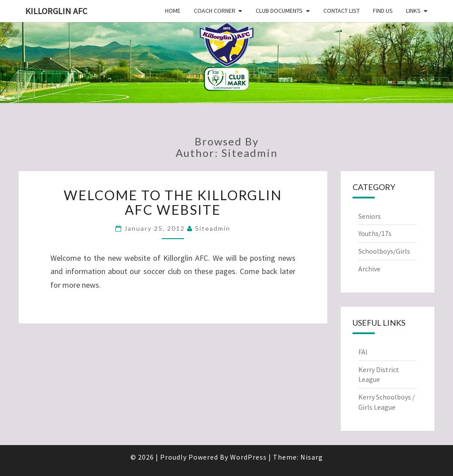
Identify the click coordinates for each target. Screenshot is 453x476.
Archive (369, 269)
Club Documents (279, 11)
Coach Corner (215, 11)
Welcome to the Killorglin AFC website (173, 202)
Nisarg (312, 457)
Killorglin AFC (56, 11)
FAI (363, 352)
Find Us (383, 11)
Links (413, 11)
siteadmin (213, 228)
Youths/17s (375, 233)
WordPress (248, 457)
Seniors (370, 216)
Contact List (342, 11)
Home (173, 11)
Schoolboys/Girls (384, 251)
